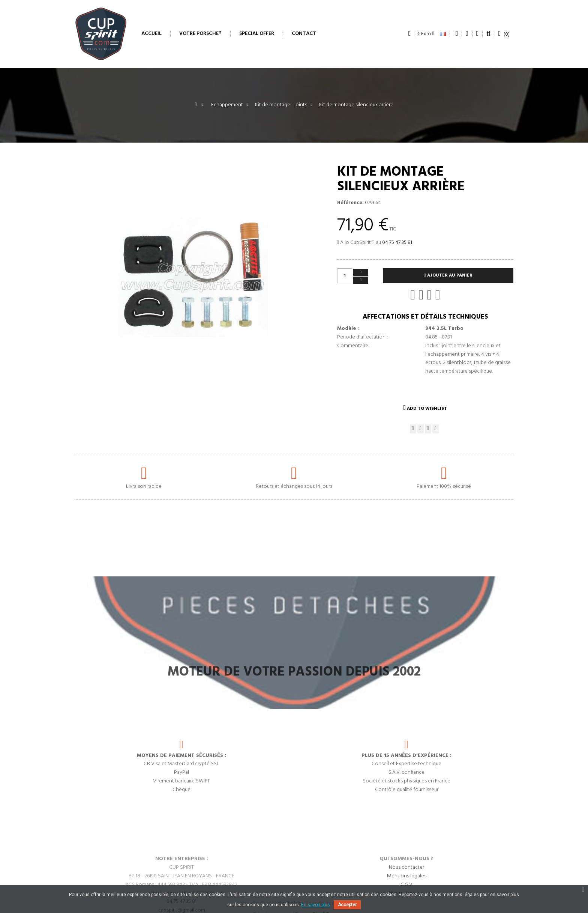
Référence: (350, 203)
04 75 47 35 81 (397, 243)
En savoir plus (316, 905)
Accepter (347, 905)
